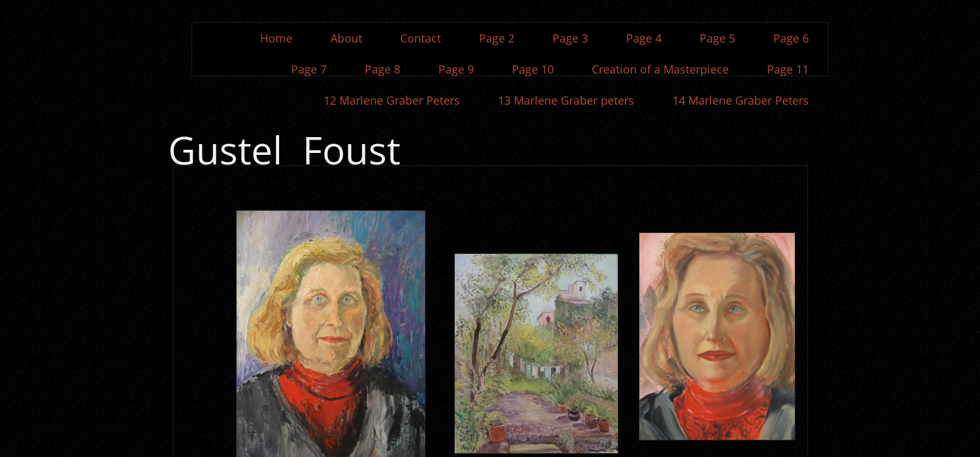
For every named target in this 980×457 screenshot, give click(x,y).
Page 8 (382, 69)
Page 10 (533, 69)
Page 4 (644, 38)
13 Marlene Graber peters (566, 100)
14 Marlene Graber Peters (741, 100)
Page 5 (717, 38)
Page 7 (309, 69)
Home (276, 38)
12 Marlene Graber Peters (392, 100)
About (346, 38)
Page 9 (456, 69)
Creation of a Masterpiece (660, 69)
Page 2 (497, 38)
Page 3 (570, 38)
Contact (421, 38)
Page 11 (788, 69)
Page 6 (791, 38)
